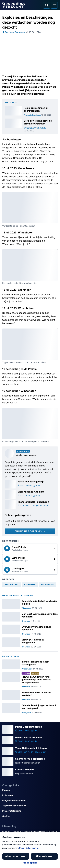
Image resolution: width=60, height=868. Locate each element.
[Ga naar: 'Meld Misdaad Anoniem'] (30, 494)
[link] (30, 548)
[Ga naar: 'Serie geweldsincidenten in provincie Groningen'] (30, 125)
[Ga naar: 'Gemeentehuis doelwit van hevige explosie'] (30, 604)
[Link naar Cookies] (30, 816)
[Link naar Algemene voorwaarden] (30, 806)
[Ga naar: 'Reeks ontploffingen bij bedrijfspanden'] (30, 111)
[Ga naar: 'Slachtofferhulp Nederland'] (30, 761)
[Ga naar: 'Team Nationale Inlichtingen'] (30, 505)
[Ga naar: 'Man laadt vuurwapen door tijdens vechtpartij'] (30, 617)
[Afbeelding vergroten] (56, 194)
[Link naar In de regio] (30, 795)
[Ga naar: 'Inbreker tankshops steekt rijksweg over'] (30, 665)
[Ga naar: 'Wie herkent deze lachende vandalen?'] (30, 695)
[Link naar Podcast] (30, 790)
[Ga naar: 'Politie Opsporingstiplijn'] (30, 484)
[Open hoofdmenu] (54, 5)
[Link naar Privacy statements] (30, 811)
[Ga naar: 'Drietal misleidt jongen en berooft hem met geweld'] (30, 708)
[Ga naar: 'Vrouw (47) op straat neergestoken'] (30, 643)
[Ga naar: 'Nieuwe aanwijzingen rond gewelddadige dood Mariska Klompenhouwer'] (30, 680)
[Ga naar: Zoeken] (47, 5)
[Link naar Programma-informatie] (30, 800)
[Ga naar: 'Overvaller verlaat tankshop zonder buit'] (30, 630)
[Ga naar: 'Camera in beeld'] (30, 772)
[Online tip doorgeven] (30, 531)
